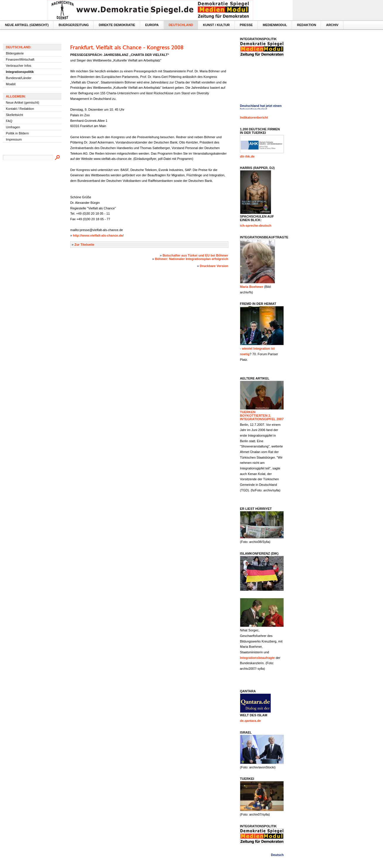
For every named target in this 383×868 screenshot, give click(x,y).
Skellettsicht (14, 115)
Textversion (279, 5)
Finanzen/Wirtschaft (20, 59)
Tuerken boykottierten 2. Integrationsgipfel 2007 (262, 416)
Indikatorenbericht (254, 117)
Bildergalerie (15, 53)
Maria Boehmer (251, 287)
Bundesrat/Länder (19, 78)
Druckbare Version (214, 266)
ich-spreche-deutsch (256, 225)
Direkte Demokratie (117, 25)
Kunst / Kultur (216, 25)
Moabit (11, 84)
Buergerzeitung (74, 25)
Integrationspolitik (20, 72)
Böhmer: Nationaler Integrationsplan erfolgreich (191, 259)
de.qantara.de (250, 721)
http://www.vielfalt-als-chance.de (98, 235)
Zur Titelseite (84, 245)
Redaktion (306, 25)
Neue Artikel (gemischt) (27, 25)
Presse (246, 25)
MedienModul (275, 25)
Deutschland (181, 25)
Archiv (332, 25)
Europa (152, 25)
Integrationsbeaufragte (257, 658)
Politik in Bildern (17, 133)
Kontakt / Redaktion (20, 109)
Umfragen (13, 127)
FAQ (9, 121)
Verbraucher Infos (19, 66)
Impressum (14, 139)
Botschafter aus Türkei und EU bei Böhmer (195, 255)
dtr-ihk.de (247, 156)
